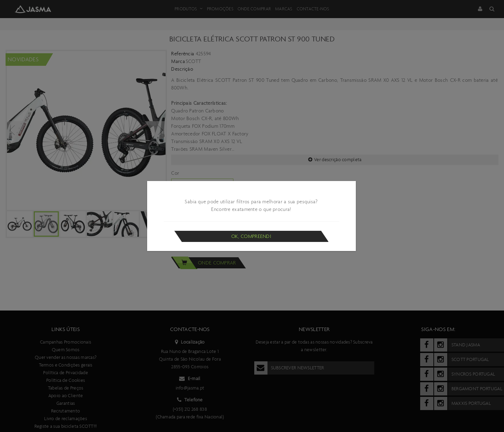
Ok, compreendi (251, 236)
